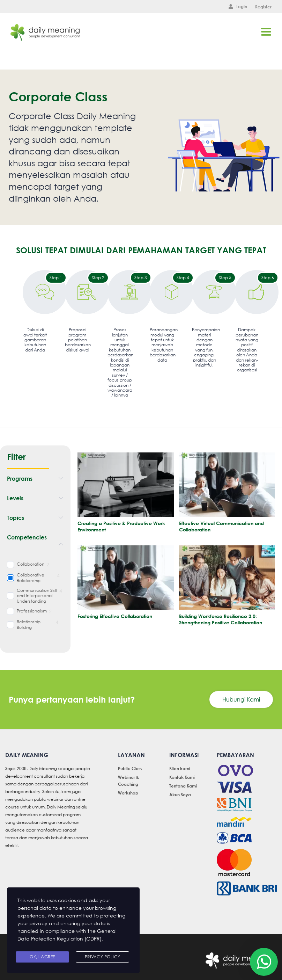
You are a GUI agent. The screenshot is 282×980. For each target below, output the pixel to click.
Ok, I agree (42, 957)
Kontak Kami (182, 777)
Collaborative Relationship (31, 578)
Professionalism (32, 611)
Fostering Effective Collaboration (115, 616)
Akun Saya (180, 794)
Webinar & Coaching (128, 781)
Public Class (130, 768)
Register (263, 7)
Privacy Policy (103, 957)
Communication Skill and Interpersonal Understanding (37, 596)
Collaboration (31, 564)
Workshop (128, 793)
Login (238, 6)
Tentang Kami (183, 786)
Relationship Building (29, 625)
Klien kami (180, 768)
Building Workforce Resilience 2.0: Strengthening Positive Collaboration (221, 619)
